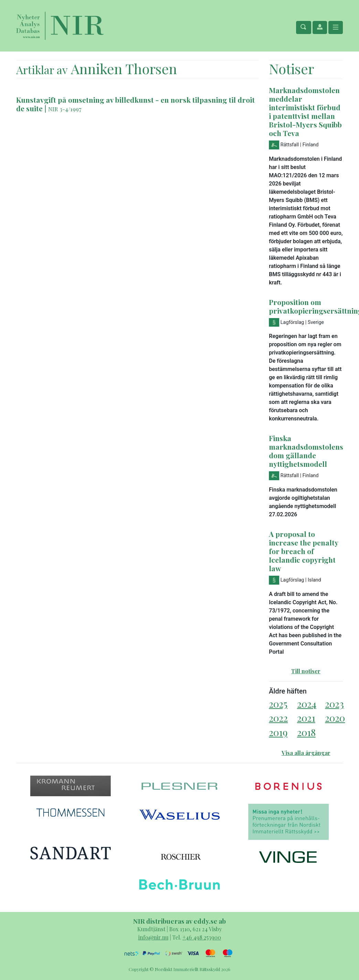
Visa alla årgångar (306, 753)
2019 (278, 732)
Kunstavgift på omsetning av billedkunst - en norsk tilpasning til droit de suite (135, 104)
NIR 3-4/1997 (65, 109)
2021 (306, 718)
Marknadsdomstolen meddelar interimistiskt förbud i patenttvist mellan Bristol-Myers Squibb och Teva (305, 111)
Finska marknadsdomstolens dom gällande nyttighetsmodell (306, 451)
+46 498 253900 (202, 937)
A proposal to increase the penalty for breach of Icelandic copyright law (303, 551)
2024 (307, 704)
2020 (335, 718)
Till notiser (306, 671)
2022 (278, 718)
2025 (278, 704)
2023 (334, 704)
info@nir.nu (153, 937)
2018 (306, 732)
